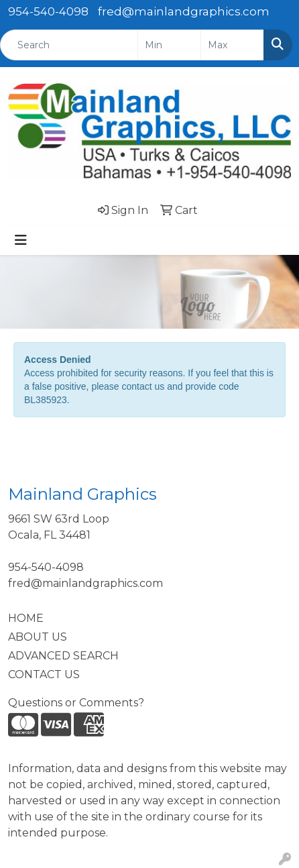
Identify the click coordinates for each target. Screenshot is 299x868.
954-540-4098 (48, 11)
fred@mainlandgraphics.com (184, 11)
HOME (26, 618)
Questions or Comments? (76, 703)
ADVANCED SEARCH (63, 656)
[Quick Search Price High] (232, 45)
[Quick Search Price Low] (169, 45)
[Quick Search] (69, 45)
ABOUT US (38, 637)
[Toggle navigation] (21, 240)
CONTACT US (44, 674)
